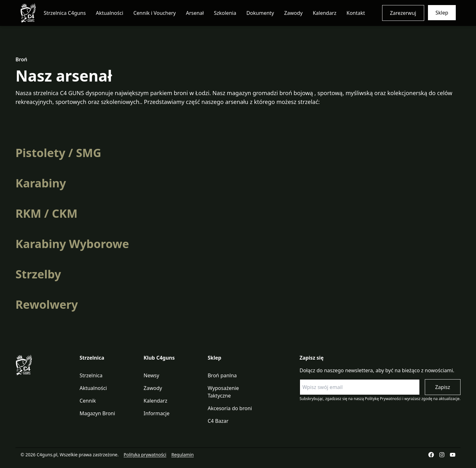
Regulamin (183, 455)
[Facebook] (431, 455)
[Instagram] (442, 455)
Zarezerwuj (403, 13)
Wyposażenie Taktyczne (223, 392)
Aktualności (110, 13)
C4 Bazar (218, 421)
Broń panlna (222, 375)
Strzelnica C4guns (65, 13)
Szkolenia (225, 13)
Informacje (156, 413)
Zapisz (443, 387)
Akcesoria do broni (230, 408)
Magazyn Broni (97, 413)
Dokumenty (260, 13)
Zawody (293, 13)
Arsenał (195, 13)
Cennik (88, 401)
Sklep (442, 13)
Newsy (151, 375)
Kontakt (356, 13)
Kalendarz (324, 13)
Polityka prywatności (145, 455)
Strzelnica (91, 375)
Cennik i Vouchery (155, 13)
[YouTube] (453, 455)
